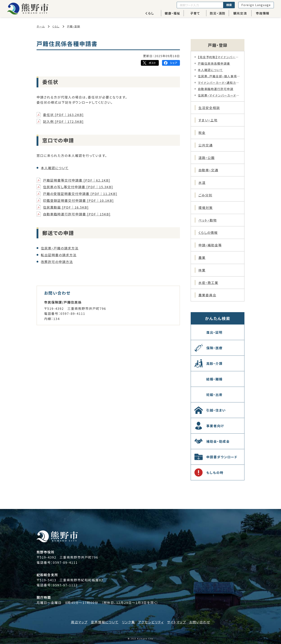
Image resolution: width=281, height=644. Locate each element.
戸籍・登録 (74, 26)
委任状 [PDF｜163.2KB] (63, 115)
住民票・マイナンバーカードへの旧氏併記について (219, 95)
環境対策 (206, 208)
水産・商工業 (208, 283)
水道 (202, 182)
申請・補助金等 (210, 245)
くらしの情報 (208, 232)
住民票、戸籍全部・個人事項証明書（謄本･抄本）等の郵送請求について (219, 76)
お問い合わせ (200, 622)
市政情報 (263, 13)
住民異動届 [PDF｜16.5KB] (66, 207)
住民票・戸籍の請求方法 (60, 248)
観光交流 (240, 13)
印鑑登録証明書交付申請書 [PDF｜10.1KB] (78, 200)
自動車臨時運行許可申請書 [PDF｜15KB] (77, 214)
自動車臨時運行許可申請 (216, 89)
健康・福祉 (172, 13)
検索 (229, 5)
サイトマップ (177, 622)
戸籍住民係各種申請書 (214, 63)
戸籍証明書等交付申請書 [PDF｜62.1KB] (77, 180)
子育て (195, 13)
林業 (202, 270)
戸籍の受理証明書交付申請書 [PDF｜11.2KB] (80, 194)
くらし (150, 13)
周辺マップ (79, 622)
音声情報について (105, 622)
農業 (202, 258)
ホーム (41, 26)
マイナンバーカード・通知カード (219, 83)
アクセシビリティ (151, 622)
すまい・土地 (208, 120)
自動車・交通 (208, 170)
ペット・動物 (208, 220)
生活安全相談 (209, 108)
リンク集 (128, 622)
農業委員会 (207, 295)
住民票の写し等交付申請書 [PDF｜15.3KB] (78, 187)
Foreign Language (256, 5)
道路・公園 (207, 158)
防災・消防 (218, 13)
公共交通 (206, 145)
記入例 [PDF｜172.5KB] (63, 121)
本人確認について (55, 168)
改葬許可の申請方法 (57, 262)
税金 (202, 133)
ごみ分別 (205, 195)
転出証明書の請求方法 (59, 255)
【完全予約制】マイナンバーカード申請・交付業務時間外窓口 (219, 57)
